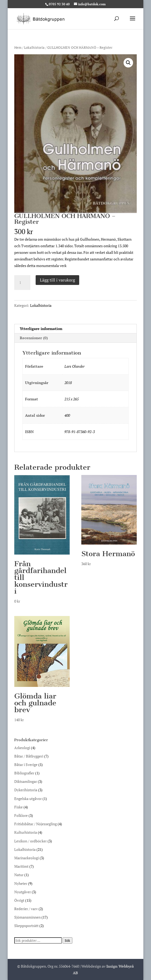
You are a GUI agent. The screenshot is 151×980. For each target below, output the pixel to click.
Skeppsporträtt (26, 926)
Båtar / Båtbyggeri (29, 756)
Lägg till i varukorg (57, 280)
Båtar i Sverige (26, 765)
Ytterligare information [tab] (41, 329)
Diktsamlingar (26, 781)
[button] (128, 63)
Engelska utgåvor (28, 799)
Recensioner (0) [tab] (34, 338)
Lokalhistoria (34, 48)
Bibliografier (24, 773)
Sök (67, 940)
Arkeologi (22, 748)
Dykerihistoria (26, 790)
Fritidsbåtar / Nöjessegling (36, 824)
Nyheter (21, 883)
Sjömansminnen (27, 917)
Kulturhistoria (26, 832)
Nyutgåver (23, 892)
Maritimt (21, 866)
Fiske (18, 807)
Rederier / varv (26, 909)
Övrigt (19, 900)
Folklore (21, 815)
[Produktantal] (22, 283)
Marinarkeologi (27, 858)
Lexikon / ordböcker (30, 841)
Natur (19, 875)
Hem (18, 48)
